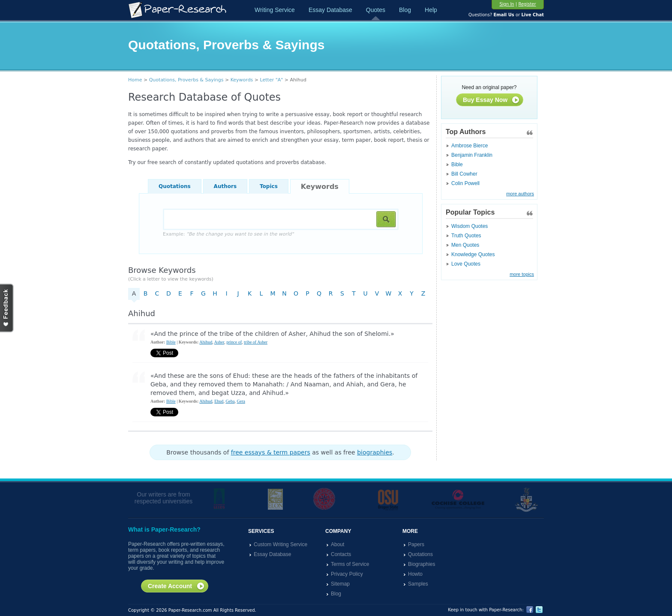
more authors (520, 194)
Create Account (176, 586)
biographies (375, 452)
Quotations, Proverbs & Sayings (186, 80)
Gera (241, 401)
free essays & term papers (271, 452)
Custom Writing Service (280, 544)
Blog (405, 10)
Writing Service (275, 10)
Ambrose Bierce (469, 146)
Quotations (175, 186)
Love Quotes (466, 264)
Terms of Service (350, 564)
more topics (522, 274)
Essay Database (330, 10)
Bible (457, 164)
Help (431, 10)
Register (527, 4)
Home (135, 80)
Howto (415, 574)
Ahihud (206, 342)
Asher (219, 342)
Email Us (504, 15)
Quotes (376, 10)
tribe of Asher (256, 342)
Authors (225, 186)
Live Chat (532, 15)
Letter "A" (272, 80)
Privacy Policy (347, 574)
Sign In (507, 4)
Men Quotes (465, 245)
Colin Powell (465, 183)
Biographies (421, 564)
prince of (234, 342)
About (337, 544)
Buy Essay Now (491, 100)
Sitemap (340, 584)
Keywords (242, 80)
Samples (418, 584)
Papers (416, 544)
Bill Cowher (464, 174)
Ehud (219, 401)
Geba (230, 401)
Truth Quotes (466, 236)
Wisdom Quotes (469, 226)
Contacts (341, 554)
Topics (269, 186)
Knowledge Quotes (473, 254)
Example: (228, 234)
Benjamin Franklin (472, 155)
